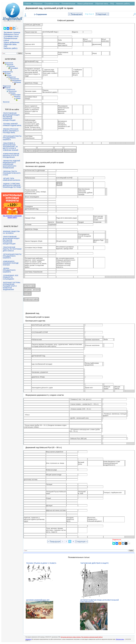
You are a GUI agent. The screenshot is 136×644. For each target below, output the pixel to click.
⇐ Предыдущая (75, 14)
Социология (11, 89)
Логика (9, 75)
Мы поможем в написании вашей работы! (92, 637)
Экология (6, 102)
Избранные (38, 4)
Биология (10, 65)
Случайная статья (11, 36)
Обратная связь (10, 44)
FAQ (5, 46)
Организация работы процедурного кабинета (12, 138)
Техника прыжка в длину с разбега (41, 563)
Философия (16, 95)
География (14, 68)
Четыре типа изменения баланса (11, 179)
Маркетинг (12, 77)
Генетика (12, 66)
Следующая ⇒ (102, 14)
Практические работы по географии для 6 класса (12, 249)
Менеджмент (17, 81)
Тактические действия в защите (94, 563)
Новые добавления (11, 42)
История (8, 73)
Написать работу (11, 48)
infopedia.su (28, 639)
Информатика (8, 72)
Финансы (17, 97)
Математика (15, 79)
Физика (13, 93)
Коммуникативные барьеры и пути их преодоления (11, 155)
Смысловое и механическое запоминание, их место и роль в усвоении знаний (10, 147)
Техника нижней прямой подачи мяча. (12, 125)
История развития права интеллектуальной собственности (99, 601)
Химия (18, 98)
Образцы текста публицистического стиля (12, 173)
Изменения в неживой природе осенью (11, 263)
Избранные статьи (11, 34)
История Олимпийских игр (38, 600)
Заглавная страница (12, 32)
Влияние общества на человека (11, 232)
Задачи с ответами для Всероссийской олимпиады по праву (12, 185)
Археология (9, 63)
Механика (17, 82)
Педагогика (7, 86)
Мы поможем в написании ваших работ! (12, 217)
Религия (8, 88)
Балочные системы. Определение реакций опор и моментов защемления (12, 286)
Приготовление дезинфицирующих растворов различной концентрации (11, 117)
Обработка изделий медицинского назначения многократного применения (11, 164)
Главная (28, 4)
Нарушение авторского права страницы (71, 637)
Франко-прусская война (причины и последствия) (11, 131)
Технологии (12, 91)
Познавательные (68, 4)
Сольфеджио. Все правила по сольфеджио (10, 277)
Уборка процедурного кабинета (9, 270)
